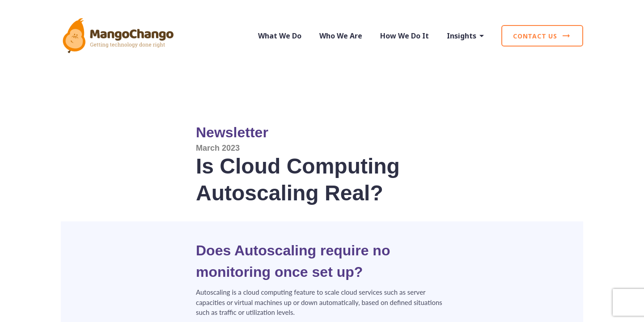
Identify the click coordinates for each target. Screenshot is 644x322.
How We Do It (405, 36)
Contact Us (542, 36)
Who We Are (341, 36)
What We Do (280, 36)
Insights (467, 36)
